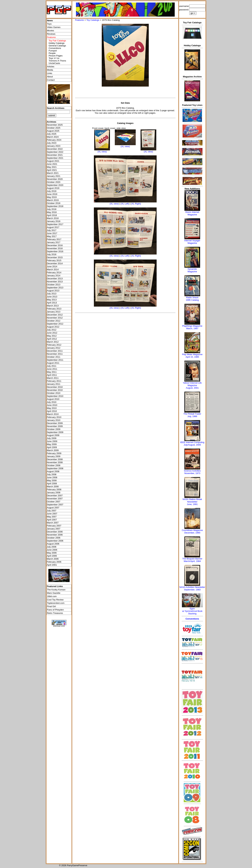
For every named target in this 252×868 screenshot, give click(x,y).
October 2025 (54, 128)
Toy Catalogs (93, 20)
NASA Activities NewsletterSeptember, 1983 (192, 588)
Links (50, 73)
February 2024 (54, 140)
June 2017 (52, 233)
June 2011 (52, 369)
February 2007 (54, 526)
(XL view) (102, 152)
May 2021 (52, 167)
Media (50, 70)
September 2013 (55, 288)
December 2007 (55, 496)
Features (80, 20)
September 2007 (55, 505)
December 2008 (55, 459)
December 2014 (55, 263)
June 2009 (52, 441)
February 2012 (54, 345)
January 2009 (54, 456)
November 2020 (55, 179)
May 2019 (52, 197)
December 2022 (55, 149)
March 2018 (53, 218)
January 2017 (54, 242)
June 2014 (52, 266)
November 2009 (55, 426)
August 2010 (53, 399)
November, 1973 (192, 473)
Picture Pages (56, 56)
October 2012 (54, 321)
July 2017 (52, 230)
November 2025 (55, 125)
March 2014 (53, 269)
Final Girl (51, 606)
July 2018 (52, 209)
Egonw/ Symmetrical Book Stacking (192, 611)
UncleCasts (54, 63)
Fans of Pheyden (55, 610)
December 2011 (55, 351)
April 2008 (52, 483)
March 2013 (53, 306)
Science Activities (192, 471)
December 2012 (55, 315)
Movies (51, 31)
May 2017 (52, 236)
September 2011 (55, 360)
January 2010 (54, 420)
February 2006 (54, 562)
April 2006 (52, 556)
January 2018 (54, 221)
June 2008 (52, 477)
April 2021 (52, 170)
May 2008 (52, 480)
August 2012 (53, 327)
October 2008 (54, 465)
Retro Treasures (55, 613)
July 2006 (52, 547)
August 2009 (53, 435)
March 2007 (53, 523)
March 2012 (53, 342)
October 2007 (54, 502)
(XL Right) (136, 204)
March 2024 (53, 137)
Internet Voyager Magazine (192, 242)
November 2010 (55, 390)
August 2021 (53, 161)
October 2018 (54, 203)
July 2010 (52, 402)
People (52, 53)
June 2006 (52, 550)
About (50, 77)
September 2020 (55, 185)
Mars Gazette (54, 593)
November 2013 (55, 282)
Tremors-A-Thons (57, 61)
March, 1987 (192, 328)
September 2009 (55, 432)
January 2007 (54, 529)
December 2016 (55, 245)
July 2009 (52, 438)
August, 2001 (192, 388)
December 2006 (55, 532)
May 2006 (52, 553)
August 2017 (53, 227)
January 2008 (54, 493)
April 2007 (52, 520)
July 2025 (52, 134)
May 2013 (52, 300)
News (50, 21)
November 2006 (55, 535)
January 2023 (54, 146)
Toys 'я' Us (54, 58)
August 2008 (53, 471)
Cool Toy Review (55, 600)
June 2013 (52, 297)
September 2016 (55, 251)
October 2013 (54, 285)
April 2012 (52, 339)
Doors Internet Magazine (192, 213)
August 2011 (53, 363)
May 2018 (52, 212)
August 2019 (53, 188)
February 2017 (54, 239)
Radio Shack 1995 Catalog (192, 299)
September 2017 (55, 224)
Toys (49, 24)
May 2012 (52, 336)
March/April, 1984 (192, 561)
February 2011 (54, 381)
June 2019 (52, 194)
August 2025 (53, 131)
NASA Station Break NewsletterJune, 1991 (192, 502)
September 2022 (55, 152)
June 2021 (52, 164)
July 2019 (52, 191)
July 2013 (52, 294)
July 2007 (52, 511)
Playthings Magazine (192, 326)
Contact (51, 80)
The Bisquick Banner (192, 559)
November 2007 (55, 499)
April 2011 (52, 375)
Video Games (54, 27)
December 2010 (55, 387)
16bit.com (52, 596)
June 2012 (52, 333)
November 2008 (55, 462)
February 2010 (54, 417)
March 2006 (53, 559)
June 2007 (52, 514)
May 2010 (52, 408)
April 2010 (52, 411)
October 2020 (54, 182)
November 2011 (55, 354)
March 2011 (53, 378)
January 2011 (54, 384)
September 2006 (55, 541)
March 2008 (53, 486)
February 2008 (54, 490)
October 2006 (54, 538)
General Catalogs (57, 46)
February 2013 (54, 309)
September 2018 (55, 206)
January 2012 (54, 348)
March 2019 (53, 200)
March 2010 (53, 414)
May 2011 (52, 372)
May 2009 (52, 444)
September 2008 (55, 468)
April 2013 (52, 303)
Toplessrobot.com (56, 603)
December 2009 (55, 423)
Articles (51, 67)
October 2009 (54, 429)
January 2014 (54, 276)
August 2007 (53, 508)
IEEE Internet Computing (192, 442)
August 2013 (53, 291)
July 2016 (52, 254)
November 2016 (55, 248)
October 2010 (54, 393)
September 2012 (55, 324)
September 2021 (55, 158)
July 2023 (52, 143)
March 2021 (53, 173)
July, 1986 (192, 416)
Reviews (51, 34)
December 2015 (55, 257)
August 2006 (53, 544)
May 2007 (52, 517)
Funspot (53, 51)
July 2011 (52, 366)
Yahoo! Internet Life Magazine (192, 384)
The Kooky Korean (56, 590)
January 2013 (54, 312)
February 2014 (54, 273)
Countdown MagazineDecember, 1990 (192, 531)
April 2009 (52, 447)
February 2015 (54, 260)
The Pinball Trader (192, 414)
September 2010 (55, 396)
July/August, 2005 (192, 445)
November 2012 (55, 318)
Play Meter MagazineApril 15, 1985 (192, 356)
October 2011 (54, 357)
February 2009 (54, 453)
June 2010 (52, 405)
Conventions (55, 48)
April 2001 (52, 565)
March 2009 (53, 450)
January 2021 (54, 176)
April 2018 (52, 215)
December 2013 (55, 279)
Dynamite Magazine (192, 270)
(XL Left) (125, 204)
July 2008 (52, 474)
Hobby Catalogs (57, 43)
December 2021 (55, 155)
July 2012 (52, 330)
